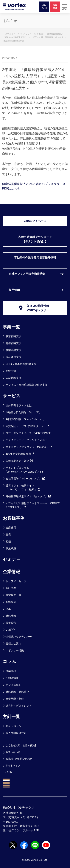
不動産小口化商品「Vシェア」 (23, 412)
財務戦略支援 (13, 343)
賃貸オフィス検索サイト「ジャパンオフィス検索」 (23, 487)
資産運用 (11, 528)
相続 (8, 541)
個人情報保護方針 (16, 733)
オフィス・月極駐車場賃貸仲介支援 (27, 385)
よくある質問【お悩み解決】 (21, 745)
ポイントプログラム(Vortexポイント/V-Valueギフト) (24, 470)
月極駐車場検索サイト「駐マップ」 (28, 496)
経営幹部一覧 (13, 595)
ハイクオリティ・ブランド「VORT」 (28, 440)
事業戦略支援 (13, 336)
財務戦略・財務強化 (17, 692)
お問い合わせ (13, 752)
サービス (12, 396)
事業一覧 (11, 327)
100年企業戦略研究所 (20, 454)
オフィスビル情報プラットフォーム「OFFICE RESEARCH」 (33, 505)
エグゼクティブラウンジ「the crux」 (29, 447)
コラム (10, 661)
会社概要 (11, 588)
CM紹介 (10, 630)
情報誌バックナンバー (19, 637)
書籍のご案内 (13, 644)
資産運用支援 (13, 357)
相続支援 (11, 371)
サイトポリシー (15, 726)
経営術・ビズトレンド (19, 706)
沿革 (8, 609)
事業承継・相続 (15, 699)
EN (5, 772)
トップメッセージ (16, 581)
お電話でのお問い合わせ (19, 759)
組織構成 (11, 602)
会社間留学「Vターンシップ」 (25, 479)
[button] (65, 7)
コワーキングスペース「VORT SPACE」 (30, 433)
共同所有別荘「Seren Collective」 (26, 419)
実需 (8, 535)
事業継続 (11, 671)
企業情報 (11, 572)
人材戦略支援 (13, 378)
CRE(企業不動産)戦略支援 (21, 364)
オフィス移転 (13, 685)
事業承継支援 (13, 350)
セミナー (12, 559)
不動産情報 (12, 678)
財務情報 (11, 616)
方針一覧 (11, 717)
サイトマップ (13, 765)
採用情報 (14, 290)
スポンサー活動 (15, 650)
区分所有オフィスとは (19, 405)
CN (10, 772)
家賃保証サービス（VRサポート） (28, 426)
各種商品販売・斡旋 (19, 461)
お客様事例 (14, 518)
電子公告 (11, 623)
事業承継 (11, 548)
